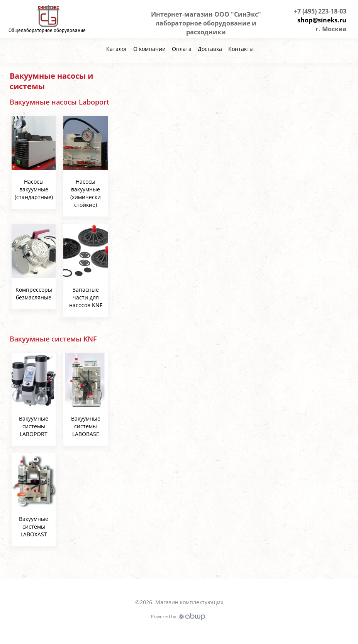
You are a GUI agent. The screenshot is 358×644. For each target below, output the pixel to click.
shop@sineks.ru (322, 20)
